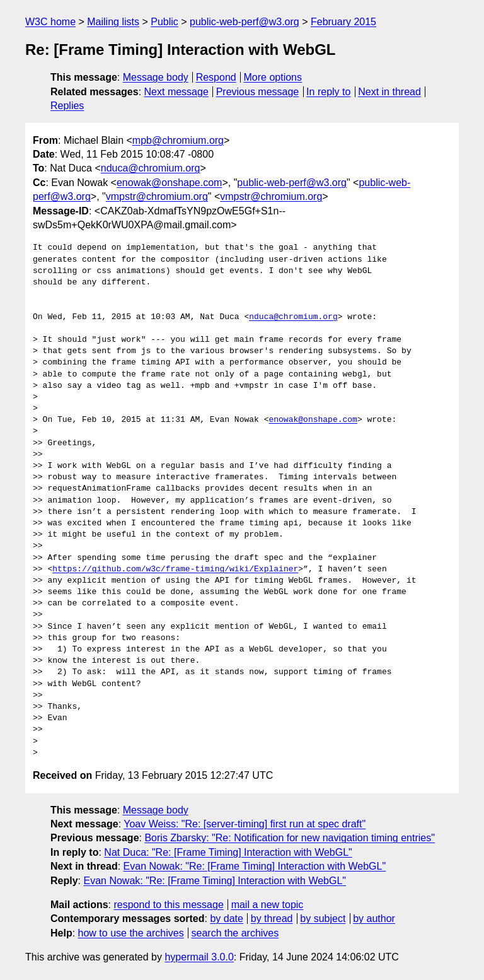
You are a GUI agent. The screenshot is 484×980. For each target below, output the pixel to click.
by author (374, 919)
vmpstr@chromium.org (157, 196)
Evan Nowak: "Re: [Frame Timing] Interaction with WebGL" (255, 866)
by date (226, 919)
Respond (216, 77)
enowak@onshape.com (169, 183)
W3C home (50, 22)
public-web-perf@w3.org (245, 22)
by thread (272, 919)
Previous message (258, 92)
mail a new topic (268, 905)
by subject (323, 919)
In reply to (328, 92)
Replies (67, 106)
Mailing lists (113, 22)
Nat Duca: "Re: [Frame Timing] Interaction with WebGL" (228, 852)
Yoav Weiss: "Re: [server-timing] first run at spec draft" (245, 824)
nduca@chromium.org (151, 168)
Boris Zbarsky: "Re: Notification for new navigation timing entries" (289, 838)
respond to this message (168, 905)
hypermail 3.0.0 (199, 957)
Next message (176, 92)
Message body (156, 77)
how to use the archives (131, 933)
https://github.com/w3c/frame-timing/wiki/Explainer (175, 569)
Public (164, 22)
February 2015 (343, 22)
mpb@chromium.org (178, 140)
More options (273, 77)
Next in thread (389, 92)
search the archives (235, 933)
